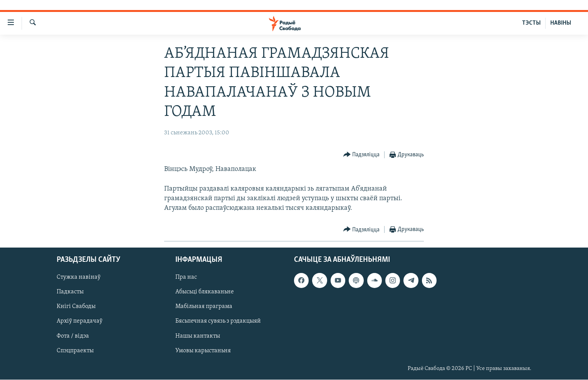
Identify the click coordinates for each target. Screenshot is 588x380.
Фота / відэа (73, 336)
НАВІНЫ (561, 23)
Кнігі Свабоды (76, 307)
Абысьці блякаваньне (205, 292)
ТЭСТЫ (531, 23)
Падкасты (70, 292)
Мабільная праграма (204, 307)
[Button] (362, 155)
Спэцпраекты (75, 351)
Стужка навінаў (79, 278)
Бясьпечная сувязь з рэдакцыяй (218, 321)
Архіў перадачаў (80, 321)
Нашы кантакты (198, 336)
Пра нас (186, 278)
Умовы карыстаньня (203, 351)
